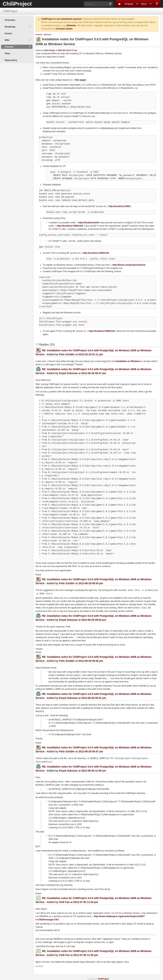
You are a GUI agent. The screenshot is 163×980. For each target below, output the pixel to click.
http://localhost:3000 (119, 206)
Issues (8, 33)
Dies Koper (50, 50)
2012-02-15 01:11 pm (91, 354)
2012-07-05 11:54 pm (86, 901)
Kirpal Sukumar (68, 373)
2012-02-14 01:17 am (67, 50)
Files (7, 53)
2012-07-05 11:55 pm (86, 954)
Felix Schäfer (67, 354)
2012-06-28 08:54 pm (91, 583)
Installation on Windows (128, 361)
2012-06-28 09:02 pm (94, 619)
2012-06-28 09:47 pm (91, 751)
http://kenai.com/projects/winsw (129, 265)
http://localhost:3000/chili (70, 226)
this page (80, 80)
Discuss (47, 34)
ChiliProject (17, 4)
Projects (129, 4)
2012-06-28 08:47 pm (94, 373)
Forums (39, 34)
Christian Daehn (64, 29)
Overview (10, 20)
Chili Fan (64, 901)
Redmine (71, 25)
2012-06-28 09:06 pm (91, 660)
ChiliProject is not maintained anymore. (62, 19)
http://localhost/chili (89, 223)
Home (119, 4)
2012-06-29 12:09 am (94, 770)
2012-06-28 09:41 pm (94, 697)
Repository (11, 60)
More (144, 4)
